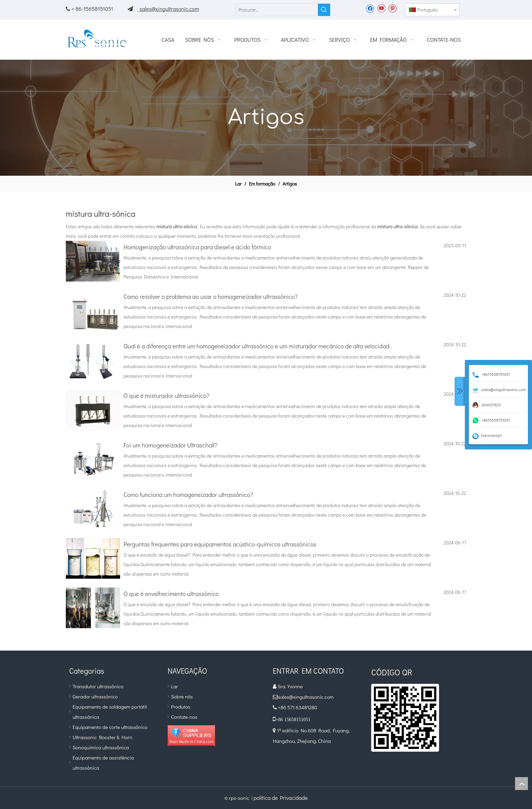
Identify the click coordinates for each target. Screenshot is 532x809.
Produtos (180, 707)
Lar (175, 686)
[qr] (405, 718)
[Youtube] (381, 8)
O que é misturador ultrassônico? (166, 396)
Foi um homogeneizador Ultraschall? (170, 445)
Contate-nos (184, 717)
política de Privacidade (280, 798)
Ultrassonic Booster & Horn (102, 737)
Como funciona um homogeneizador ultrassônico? (188, 495)
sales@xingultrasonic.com (169, 9)
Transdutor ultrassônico (98, 686)
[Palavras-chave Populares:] (324, 10)
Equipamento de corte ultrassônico (110, 727)
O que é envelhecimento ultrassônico (171, 594)
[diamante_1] (191, 735)
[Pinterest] (392, 8)
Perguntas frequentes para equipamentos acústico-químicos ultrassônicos (220, 544)
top (521, 784)
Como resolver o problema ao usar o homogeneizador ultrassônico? (211, 296)
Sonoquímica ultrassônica (101, 747)
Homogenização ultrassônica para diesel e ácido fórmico (197, 247)
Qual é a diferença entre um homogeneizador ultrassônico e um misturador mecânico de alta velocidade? (260, 346)
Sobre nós (182, 696)
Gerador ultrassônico (95, 696)
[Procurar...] (277, 10)
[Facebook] (370, 8)
